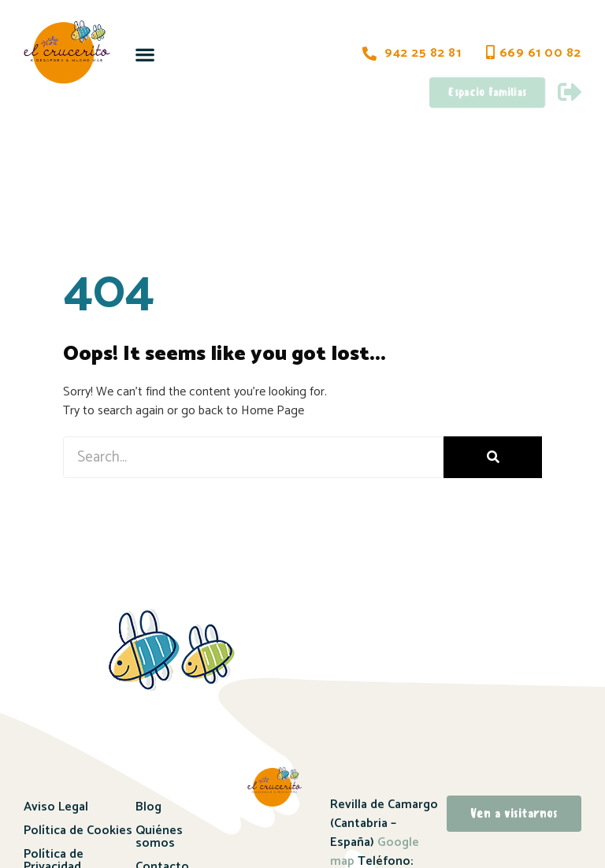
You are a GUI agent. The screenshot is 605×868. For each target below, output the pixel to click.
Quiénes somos (159, 837)
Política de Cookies (78, 831)
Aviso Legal (56, 807)
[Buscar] (493, 457)
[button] (145, 54)
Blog (148, 807)
